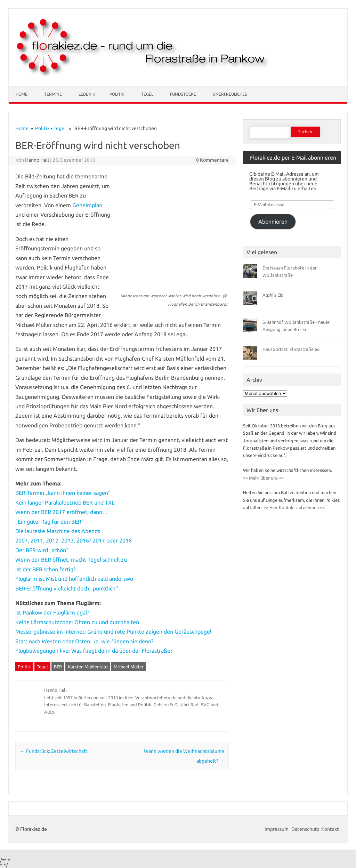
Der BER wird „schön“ (42, 550)
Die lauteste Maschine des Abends (58, 531)
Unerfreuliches (230, 94)
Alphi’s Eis (273, 295)
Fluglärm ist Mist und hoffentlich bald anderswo (74, 579)
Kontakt (330, 829)
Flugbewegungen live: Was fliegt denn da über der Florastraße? (94, 651)
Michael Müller (129, 667)
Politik (117, 94)
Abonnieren (273, 222)
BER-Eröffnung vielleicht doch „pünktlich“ (67, 588)
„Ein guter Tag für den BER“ (50, 522)
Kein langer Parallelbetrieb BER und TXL (65, 503)
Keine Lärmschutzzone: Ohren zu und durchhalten (77, 622)
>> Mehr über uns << (263, 478)
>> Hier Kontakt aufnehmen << (294, 507)
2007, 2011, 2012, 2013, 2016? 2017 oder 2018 (74, 540)
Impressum (277, 829)
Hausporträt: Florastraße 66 (291, 349)
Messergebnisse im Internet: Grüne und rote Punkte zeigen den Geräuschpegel (113, 632)
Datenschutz (305, 829)
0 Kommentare (212, 160)
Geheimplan (87, 205)
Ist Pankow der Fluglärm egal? (52, 612)
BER (58, 667)
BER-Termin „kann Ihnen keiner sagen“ (63, 493)
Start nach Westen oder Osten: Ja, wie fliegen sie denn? (84, 641)
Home (22, 94)
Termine (53, 94)
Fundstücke (183, 94)
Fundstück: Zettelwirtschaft (54, 751)
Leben (85, 94)
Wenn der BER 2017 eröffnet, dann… (62, 512)
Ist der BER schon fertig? (45, 569)
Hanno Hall (37, 160)
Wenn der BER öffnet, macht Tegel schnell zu (71, 560)
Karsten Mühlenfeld (88, 667)
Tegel (147, 94)
